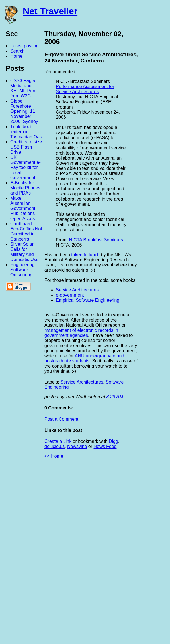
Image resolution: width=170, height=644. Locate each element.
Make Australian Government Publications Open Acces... (24, 208)
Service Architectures (77, 290)
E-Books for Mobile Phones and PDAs (25, 188)
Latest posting (24, 46)
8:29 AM (115, 397)
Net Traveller (50, 11)
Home (16, 56)
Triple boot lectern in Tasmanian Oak (26, 132)
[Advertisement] (107, 554)
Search (18, 51)
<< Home (54, 456)
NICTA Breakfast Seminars (96, 240)
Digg (113, 441)
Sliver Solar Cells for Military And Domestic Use (24, 252)
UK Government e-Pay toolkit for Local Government (25, 167)
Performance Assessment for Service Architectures (85, 89)
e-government (70, 295)
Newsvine (77, 446)
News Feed (105, 446)
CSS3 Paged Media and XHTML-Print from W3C (23, 88)
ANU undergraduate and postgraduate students (84, 358)
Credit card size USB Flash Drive (26, 147)
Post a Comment (61, 419)
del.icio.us (55, 446)
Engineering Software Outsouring (22, 270)
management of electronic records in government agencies (81, 333)
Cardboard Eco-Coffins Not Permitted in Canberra (26, 231)
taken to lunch (85, 255)
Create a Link (58, 441)
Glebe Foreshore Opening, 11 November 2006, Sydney (24, 111)
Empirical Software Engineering (88, 300)
